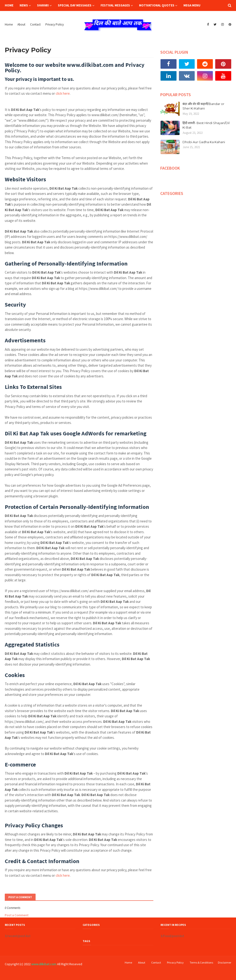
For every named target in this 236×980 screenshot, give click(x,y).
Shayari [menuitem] (43, 5)
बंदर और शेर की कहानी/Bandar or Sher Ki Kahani (203, 106)
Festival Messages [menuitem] (115, 5)
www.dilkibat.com (44, 964)
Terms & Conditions (201, 962)
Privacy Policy (55, 24)
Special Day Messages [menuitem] (75, 5)
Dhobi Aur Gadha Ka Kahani (204, 142)
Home (9, 24)
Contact (35, 24)
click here (63, 93)
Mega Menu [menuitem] (192, 5)
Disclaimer (225, 962)
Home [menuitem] (9, 5)
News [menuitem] (24, 5)
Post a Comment (17, 915)
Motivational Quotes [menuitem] (157, 5)
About (21, 24)
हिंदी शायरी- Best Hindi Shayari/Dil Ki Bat (206, 125)
